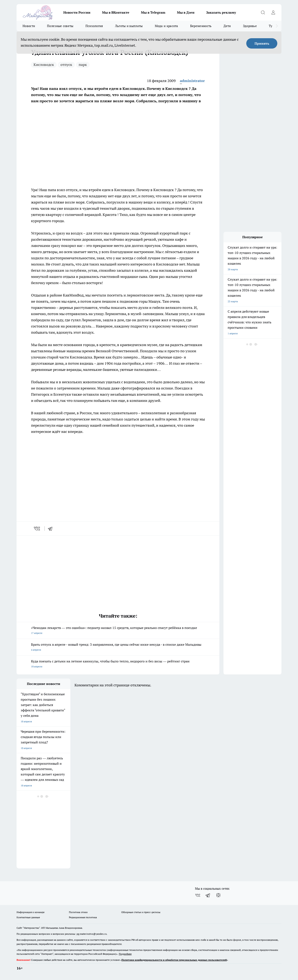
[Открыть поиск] (263, 12)
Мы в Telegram (153, 12)
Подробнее (125, 954)
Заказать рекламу (221, 12)
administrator (192, 81)
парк (83, 65)
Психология (94, 26)
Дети (227, 26)
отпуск (66, 65)
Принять (262, 43)
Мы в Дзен (186, 12)
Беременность (201, 26)
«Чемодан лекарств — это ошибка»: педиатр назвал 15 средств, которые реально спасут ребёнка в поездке (118, 631)
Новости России (77, 12)
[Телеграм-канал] (208, 895)
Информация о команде (31, 912)
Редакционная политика (83, 917)
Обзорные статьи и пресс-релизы (141, 912)
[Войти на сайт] (273, 12)
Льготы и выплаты (129, 26)
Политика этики (78, 912)
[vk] (37, 529)
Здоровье (250, 26)
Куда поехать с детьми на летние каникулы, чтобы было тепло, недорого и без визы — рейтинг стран (118, 664)
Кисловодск (44, 65)
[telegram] (52, 529)
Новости (29, 26)
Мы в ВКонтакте (116, 12)
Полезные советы (60, 26)
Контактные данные (28, 917)
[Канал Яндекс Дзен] (218, 895)
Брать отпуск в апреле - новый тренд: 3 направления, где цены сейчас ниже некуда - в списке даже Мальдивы (118, 647)
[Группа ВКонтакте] (198, 895)
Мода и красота (166, 26)
